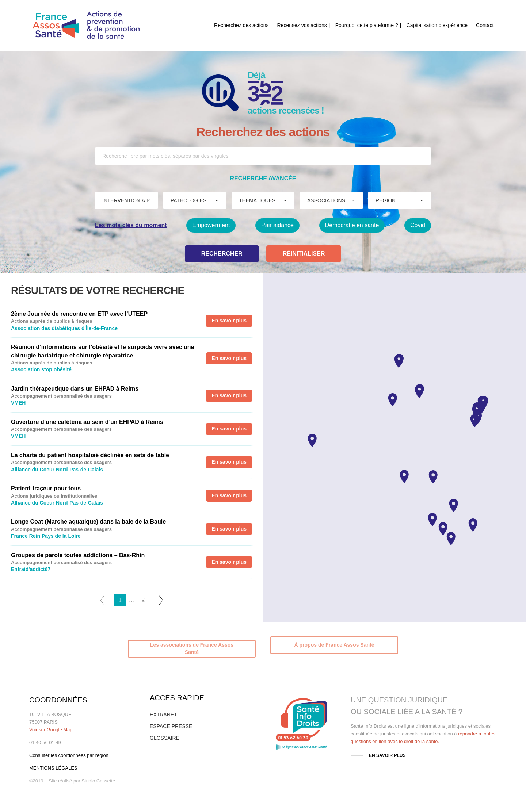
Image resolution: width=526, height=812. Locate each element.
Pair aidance (277, 225)
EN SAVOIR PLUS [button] (387, 755)
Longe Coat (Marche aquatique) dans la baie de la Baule (88, 522)
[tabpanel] (131, 442)
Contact (485, 25)
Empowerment (211, 225)
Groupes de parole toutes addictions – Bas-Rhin (78, 555)
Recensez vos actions (302, 25)
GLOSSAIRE (165, 738)
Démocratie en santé (352, 225)
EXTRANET (163, 715)
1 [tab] (120, 600)
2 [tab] (143, 600)
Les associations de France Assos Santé (192, 648)
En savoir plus (229, 321)
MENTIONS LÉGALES (53, 768)
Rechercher (222, 254)
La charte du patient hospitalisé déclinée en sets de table (90, 455)
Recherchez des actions (241, 25)
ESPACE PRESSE (171, 726)
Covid (418, 225)
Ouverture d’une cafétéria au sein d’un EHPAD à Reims (87, 422)
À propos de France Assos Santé (334, 645)
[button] (392, 400)
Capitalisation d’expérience (437, 25)
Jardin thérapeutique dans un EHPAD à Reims (75, 389)
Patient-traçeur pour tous (46, 488)
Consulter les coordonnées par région (69, 755)
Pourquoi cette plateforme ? (367, 25)
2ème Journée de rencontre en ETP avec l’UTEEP (79, 314)
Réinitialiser (304, 254)
